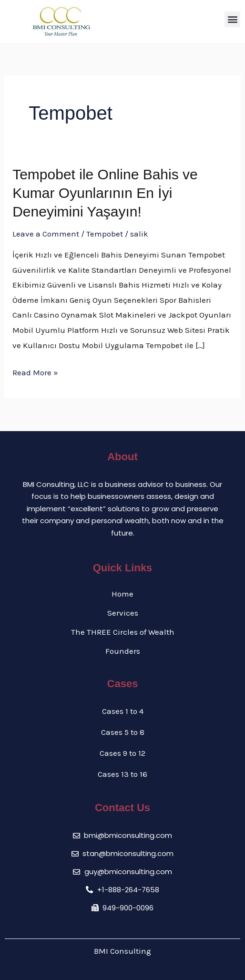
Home (122, 594)
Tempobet (105, 234)
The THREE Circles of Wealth (123, 632)
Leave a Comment (46, 234)
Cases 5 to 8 (123, 732)
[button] (232, 19)
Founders (123, 651)
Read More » (35, 371)
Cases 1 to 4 (123, 711)
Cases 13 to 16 (122, 774)
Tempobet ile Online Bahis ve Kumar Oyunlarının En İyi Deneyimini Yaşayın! (105, 193)
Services (123, 613)
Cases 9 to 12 (122, 753)
